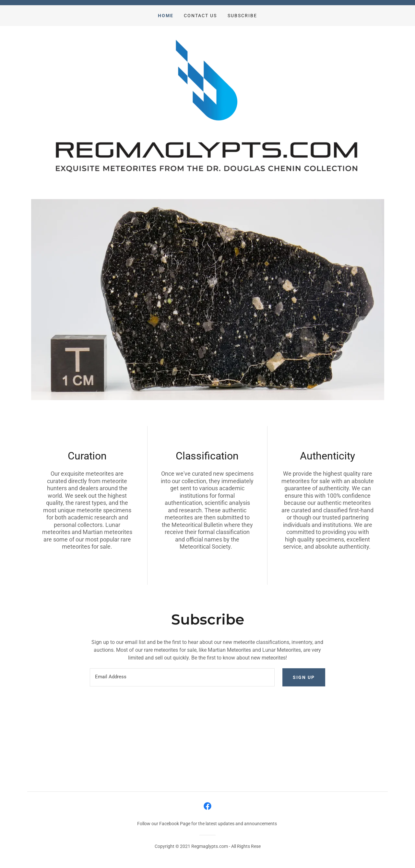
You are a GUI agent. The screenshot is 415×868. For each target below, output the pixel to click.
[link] (207, 806)
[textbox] (182, 677)
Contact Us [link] (200, 16)
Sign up (304, 677)
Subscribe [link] (242, 16)
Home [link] (166, 16)
